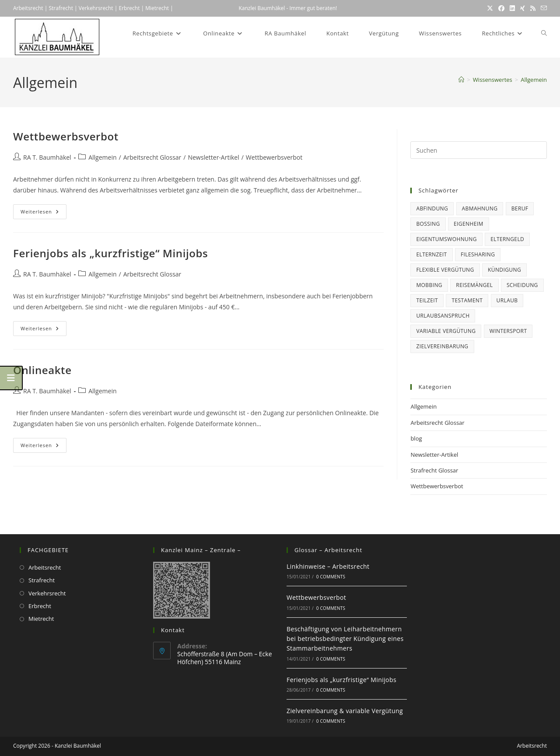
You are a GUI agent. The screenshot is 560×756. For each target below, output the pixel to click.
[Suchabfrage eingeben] (479, 150)
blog (416, 438)
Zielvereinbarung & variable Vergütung (345, 711)
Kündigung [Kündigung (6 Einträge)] (504, 270)
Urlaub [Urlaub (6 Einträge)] (507, 300)
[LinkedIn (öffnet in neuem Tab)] (512, 8)
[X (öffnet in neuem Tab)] (490, 8)
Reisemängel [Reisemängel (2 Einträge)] (474, 285)
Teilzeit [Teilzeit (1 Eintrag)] (427, 300)
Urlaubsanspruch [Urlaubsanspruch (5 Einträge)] (443, 316)
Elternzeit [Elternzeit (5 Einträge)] (431, 254)
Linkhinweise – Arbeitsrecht (328, 566)
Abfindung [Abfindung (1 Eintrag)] (432, 208)
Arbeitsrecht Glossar (152, 157)
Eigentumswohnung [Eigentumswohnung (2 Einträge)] (446, 239)
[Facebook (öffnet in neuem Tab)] (501, 8)
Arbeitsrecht (28, 8)
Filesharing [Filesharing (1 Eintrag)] (478, 254)
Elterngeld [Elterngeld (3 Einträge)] (507, 239)
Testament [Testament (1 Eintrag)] (467, 300)
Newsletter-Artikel (213, 157)
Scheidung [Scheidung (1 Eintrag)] (522, 285)
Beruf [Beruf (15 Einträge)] (520, 208)
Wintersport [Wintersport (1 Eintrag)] (508, 331)
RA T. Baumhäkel (47, 157)
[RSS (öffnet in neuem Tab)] (533, 8)
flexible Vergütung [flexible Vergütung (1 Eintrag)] (445, 270)
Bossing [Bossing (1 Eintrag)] (428, 224)
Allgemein (534, 80)
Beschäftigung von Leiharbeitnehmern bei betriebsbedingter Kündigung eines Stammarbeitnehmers (345, 639)
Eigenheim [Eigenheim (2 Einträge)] (469, 224)
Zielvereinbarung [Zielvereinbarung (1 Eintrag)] (442, 346)
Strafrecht (61, 8)
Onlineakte (42, 370)
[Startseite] (461, 80)
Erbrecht (129, 8)
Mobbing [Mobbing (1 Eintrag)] (429, 285)
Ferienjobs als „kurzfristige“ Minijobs (110, 253)
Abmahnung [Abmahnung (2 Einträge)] (480, 208)
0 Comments (331, 577)
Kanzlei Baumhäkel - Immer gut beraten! (288, 8)
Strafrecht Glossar (434, 470)
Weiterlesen (44, 212)
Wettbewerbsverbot (66, 136)
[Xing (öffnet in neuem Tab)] (523, 8)
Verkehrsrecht (96, 8)
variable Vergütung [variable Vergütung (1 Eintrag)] (446, 331)
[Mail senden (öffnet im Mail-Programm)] (542, 8)
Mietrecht (156, 8)
